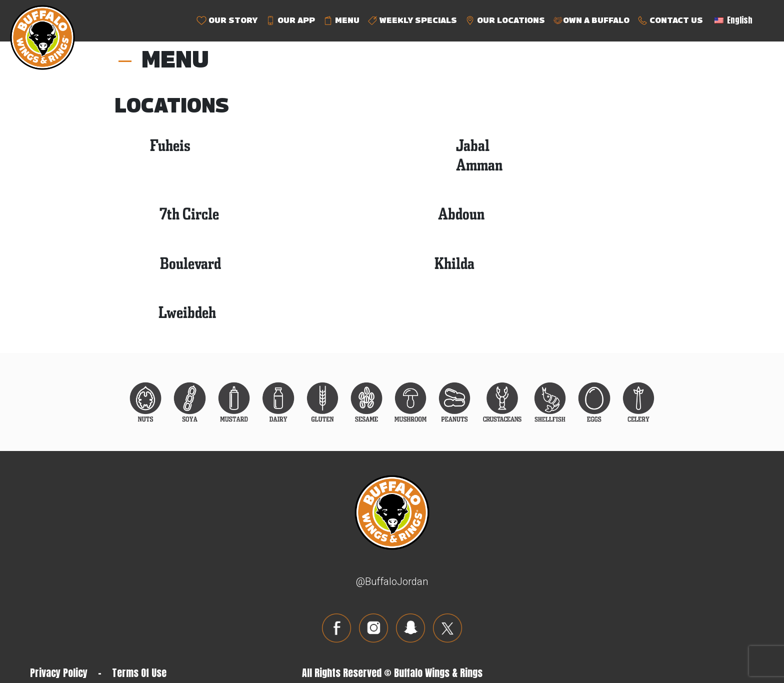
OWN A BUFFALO (591, 21)
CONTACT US (670, 21)
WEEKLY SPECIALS (412, 21)
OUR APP (290, 21)
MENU (341, 21)
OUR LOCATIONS (505, 21)
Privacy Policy (59, 673)
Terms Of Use (139, 673)
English (733, 20)
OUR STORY (227, 21)
